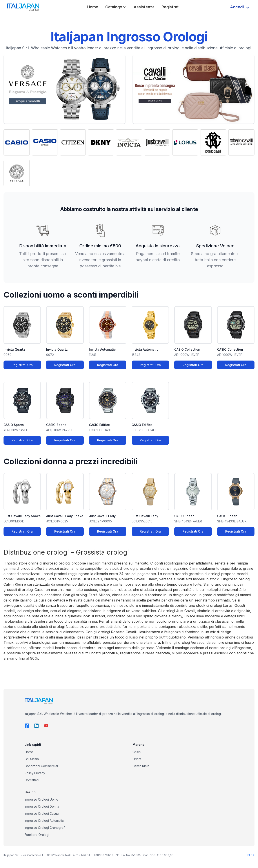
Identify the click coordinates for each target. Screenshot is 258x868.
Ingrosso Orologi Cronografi (45, 828)
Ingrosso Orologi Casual (42, 813)
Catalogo (116, 7)
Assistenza (144, 7)
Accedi (240, 7)
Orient (137, 759)
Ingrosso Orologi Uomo (41, 799)
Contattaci (32, 780)
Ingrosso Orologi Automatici (45, 821)
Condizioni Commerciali (42, 766)
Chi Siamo (32, 759)
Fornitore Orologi (37, 835)
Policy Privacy (35, 773)
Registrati (171, 7)
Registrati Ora (22, 365)
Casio (137, 752)
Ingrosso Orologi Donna (42, 806)
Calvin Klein (141, 766)
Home (93, 7)
